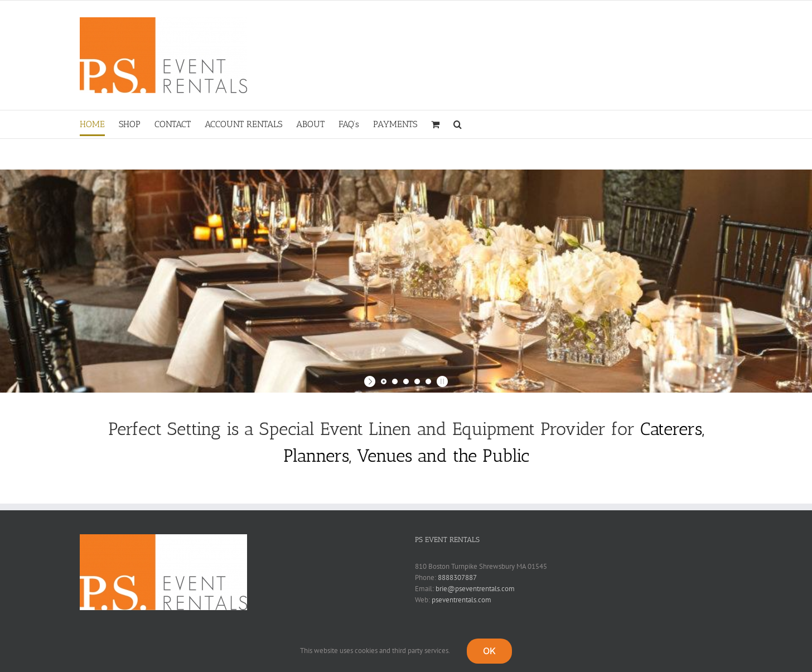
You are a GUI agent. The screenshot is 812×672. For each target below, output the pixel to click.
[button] (458, 124)
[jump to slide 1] (384, 381)
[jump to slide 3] (406, 381)
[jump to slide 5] (428, 381)
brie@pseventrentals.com (475, 589)
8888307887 (457, 577)
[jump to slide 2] (395, 381)
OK (489, 651)
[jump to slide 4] (417, 381)
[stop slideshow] (441, 381)
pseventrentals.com (461, 600)
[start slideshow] (371, 381)
